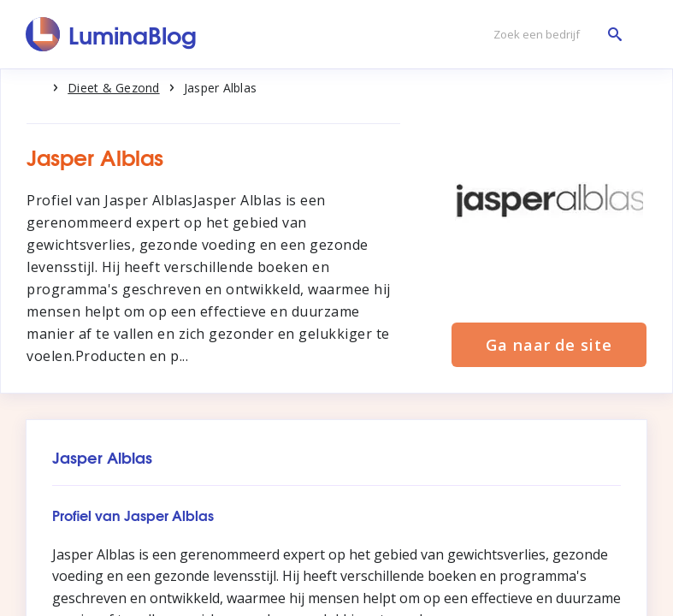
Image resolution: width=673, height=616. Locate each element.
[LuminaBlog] (112, 34)
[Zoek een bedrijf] (553, 35)
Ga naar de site (549, 345)
